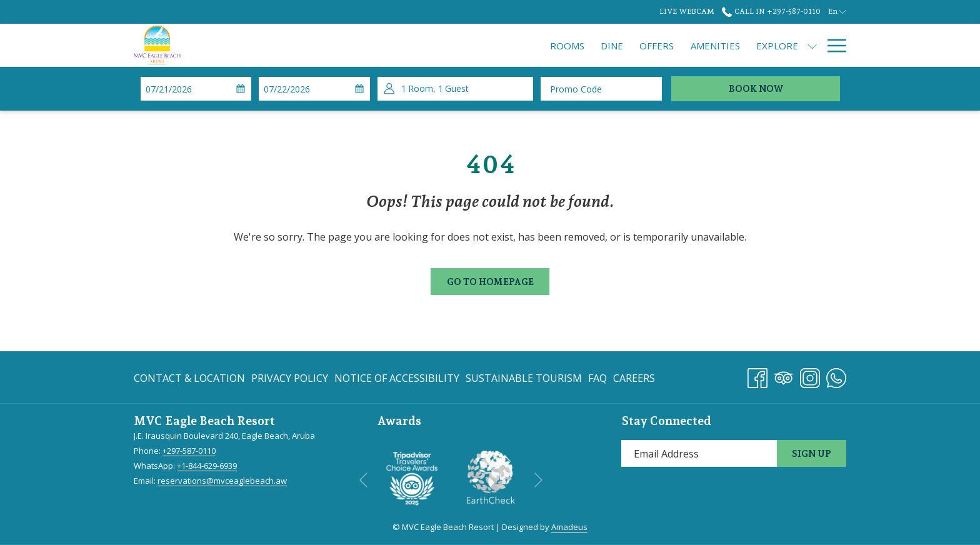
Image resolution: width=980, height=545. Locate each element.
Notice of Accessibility (397, 378)
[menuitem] (454, 45)
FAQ (597, 378)
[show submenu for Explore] (699, 45)
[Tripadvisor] (784, 376)
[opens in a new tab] (412, 477)
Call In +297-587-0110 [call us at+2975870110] (771, 11)
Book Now (756, 89)
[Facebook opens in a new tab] (757, 376)
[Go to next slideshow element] (538, 480)
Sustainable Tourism (524, 378)
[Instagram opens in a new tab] (810, 376)
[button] (195, 89)
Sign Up (812, 454)
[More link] (832, 45)
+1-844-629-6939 (207, 466)
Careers (634, 378)
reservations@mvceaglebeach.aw (222, 481)
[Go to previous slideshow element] (363, 480)
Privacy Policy (290, 378)
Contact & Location (189, 378)
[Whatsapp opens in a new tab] (836, 376)
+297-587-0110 (189, 451)
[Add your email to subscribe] (699, 453)
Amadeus (569, 527)
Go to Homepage (490, 282)
